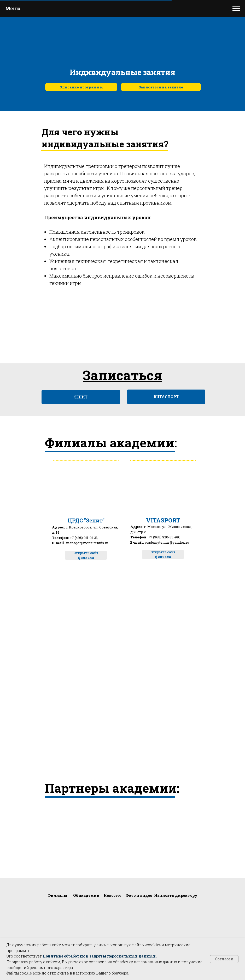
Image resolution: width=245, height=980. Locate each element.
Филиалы (57, 895)
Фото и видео (139, 895)
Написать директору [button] (176, 895)
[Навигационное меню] (236, 8)
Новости (112, 895)
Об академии (86, 895)
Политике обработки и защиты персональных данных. (100, 956)
